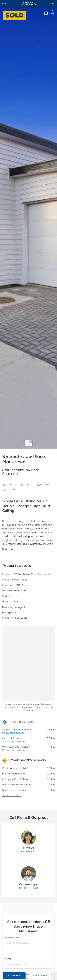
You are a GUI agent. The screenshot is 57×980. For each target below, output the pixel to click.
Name (8, 959)
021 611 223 (28, 852)
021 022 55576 (28, 888)
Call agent (14, 976)
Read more (9, 550)
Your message (12, 938)
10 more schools (12, 796)
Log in (51, 4)
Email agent (40, 976)
